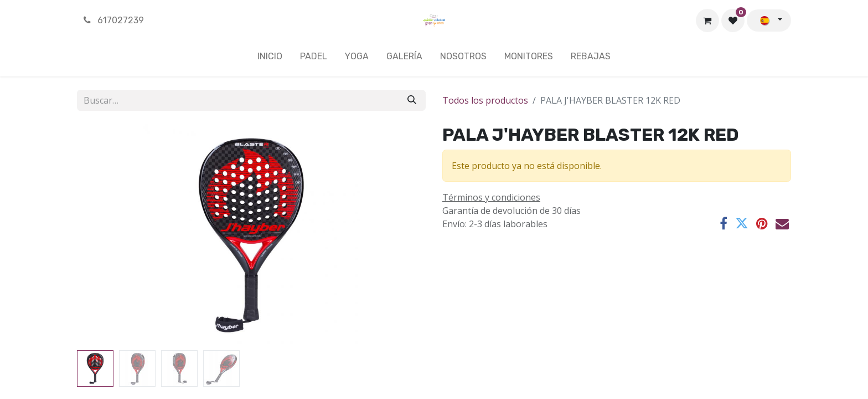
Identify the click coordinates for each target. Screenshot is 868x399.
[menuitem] (270, 59)
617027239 (113, 20)
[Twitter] (742, 223)
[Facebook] (724, 223)
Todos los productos (485, 100)
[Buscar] (412, 100)
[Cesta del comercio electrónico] (707, 21)
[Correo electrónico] (782, 223)
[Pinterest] (762, 223)
